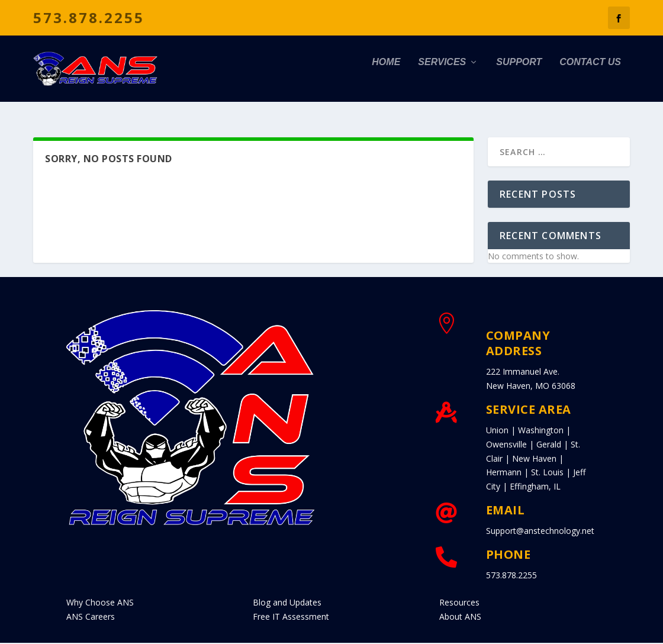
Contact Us (590, 75)
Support (519, 75)
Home (386, 75)
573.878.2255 (89, 17)
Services (442, 75)
